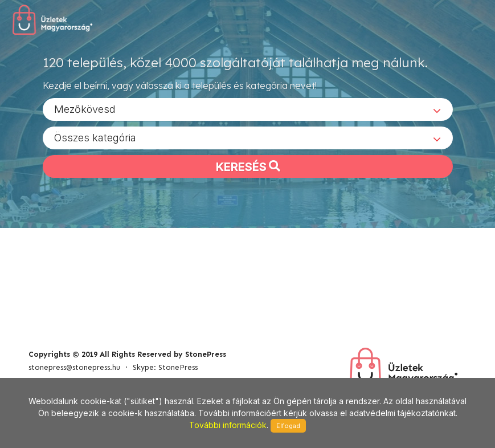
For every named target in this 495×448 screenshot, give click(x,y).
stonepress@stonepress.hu (74, 367)
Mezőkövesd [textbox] (85, 109)
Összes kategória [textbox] (95, 137)
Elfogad (288, 426)
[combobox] (248, 109)
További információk (228, 425)
